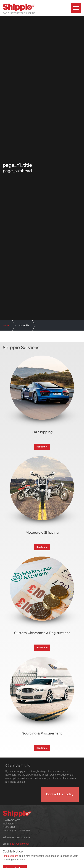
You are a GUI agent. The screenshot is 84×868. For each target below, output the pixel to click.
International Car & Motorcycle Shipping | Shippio (19, 9)
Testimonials (53, 859)
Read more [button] (42, 447)
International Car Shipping (61, 864)
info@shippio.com (20, 844)
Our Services (12, 864)
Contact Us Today (60, 794)
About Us (10, 859)
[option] (42, 168)
